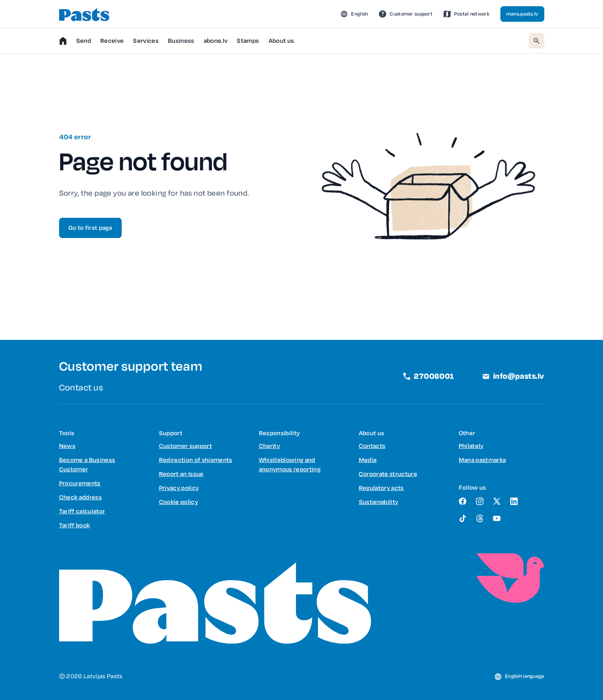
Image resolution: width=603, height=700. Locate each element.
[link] (405, 14)
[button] (354, 14)
